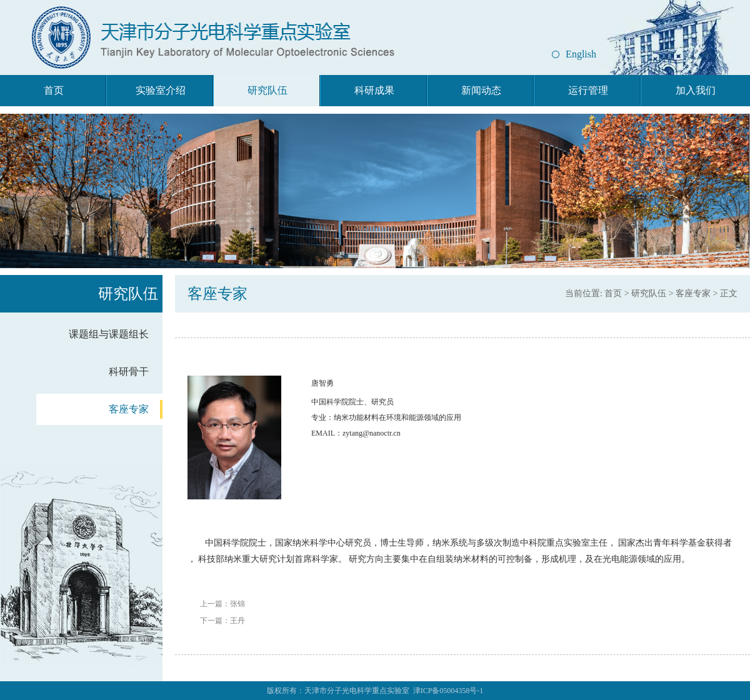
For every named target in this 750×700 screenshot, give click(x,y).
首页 (54, 90)
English (581, 54)
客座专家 (129, 409)
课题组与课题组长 (109, 334)
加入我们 (696, 90)
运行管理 (588, 90)
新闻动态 (481, 90)
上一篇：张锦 (222, 604)
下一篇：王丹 (222, 621)
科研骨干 (129, 372)
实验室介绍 (161, 90)
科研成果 (374, 90)
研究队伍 (267, 90)
